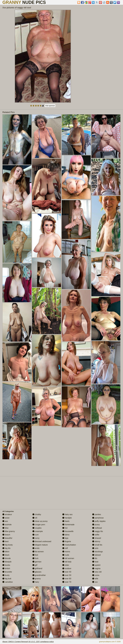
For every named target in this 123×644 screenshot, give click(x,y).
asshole (7, 525)
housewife (68, 531)
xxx (95, 582)
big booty (8, 545)
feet (35, 555)
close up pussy (40, 521)
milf (65, 548)
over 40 (67, 572)
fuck (35, 558)
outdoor (67, 568)
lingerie (67, 541)
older (66, 565)
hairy (36, 582)
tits (95, 558)
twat (95, 562)
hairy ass (67, 514)
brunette (7, 572)
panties (97, 514)
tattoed (96, 555)
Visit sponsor (50, 106)
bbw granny (9, 531)
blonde (7, 558)
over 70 (67, 582)
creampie (38, 531)
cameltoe (8, 582)
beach (6, 535)
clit (35, 518)
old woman (68, 558)
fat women (38, 552)
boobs (6, 565)
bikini (6, 552)
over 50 (67, 575)
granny (37, 579)
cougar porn (39, 525)
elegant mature (40, 545)
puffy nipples (99, 521)
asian (6, 518)
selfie (96, 535)
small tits (97, 545)
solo (95, 548)
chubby (37, 514)
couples (37, 528)
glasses (37, 572)
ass (5, 521)
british (6, 568)
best (5, 541)
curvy (36, 538)
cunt (35, 535)
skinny (96, 541)
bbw (5, 528)
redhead (97, 528)
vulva (96, 575)
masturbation (69, 545)
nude (66, 555)
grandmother (39, 575)
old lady (67, 562)
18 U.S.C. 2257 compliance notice (41, 642)
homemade (68, 525)
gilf (35, 565)
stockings (97, 552)
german (37, 562)
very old (97, 572)
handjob (67, 518)
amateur (7, 514)
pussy (96, 525)
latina (66, 535)
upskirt (96, 565)
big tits (6, 548)
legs (65, 538)
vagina (96, 568)
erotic (36, 548)
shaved (97, 538)
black (6, 555)
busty (6, 575)
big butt (7, 579)
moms (66, 552)
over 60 (67, 579)
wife (95, 579)
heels (66, 521)
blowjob (7, 562)
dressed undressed (42, 541)
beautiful (7, 538)
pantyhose (98, 518)
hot (65, 528)
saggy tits (98, 531)
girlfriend (37, 568)
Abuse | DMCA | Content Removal (15, 642)
